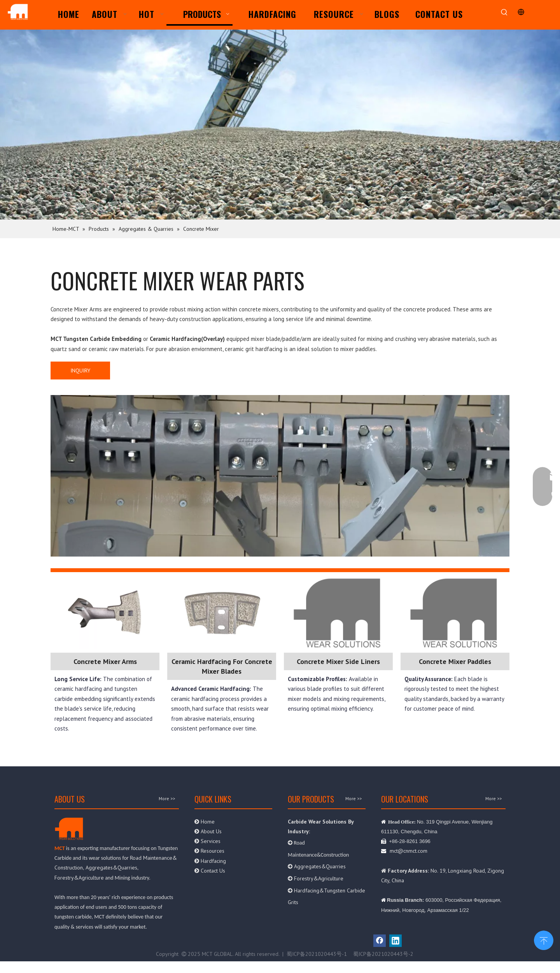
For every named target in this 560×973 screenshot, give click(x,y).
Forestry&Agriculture (79, 878)
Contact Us (210, 871)
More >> (167, 799)
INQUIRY (80, 371)
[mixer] (280, 476)
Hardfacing (210, 861)
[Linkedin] (395, 941)
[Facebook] (380, 941)
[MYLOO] (338, 612)
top (544, 940)
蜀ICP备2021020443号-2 (383, 954)
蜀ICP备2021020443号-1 (317, 954)
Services (207, 841)
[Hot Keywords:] (504, 13)
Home (205, 822)
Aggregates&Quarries (111, 868)
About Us (209, 831)
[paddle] (222, 612)
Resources (209, 851)
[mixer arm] (105, 612)
